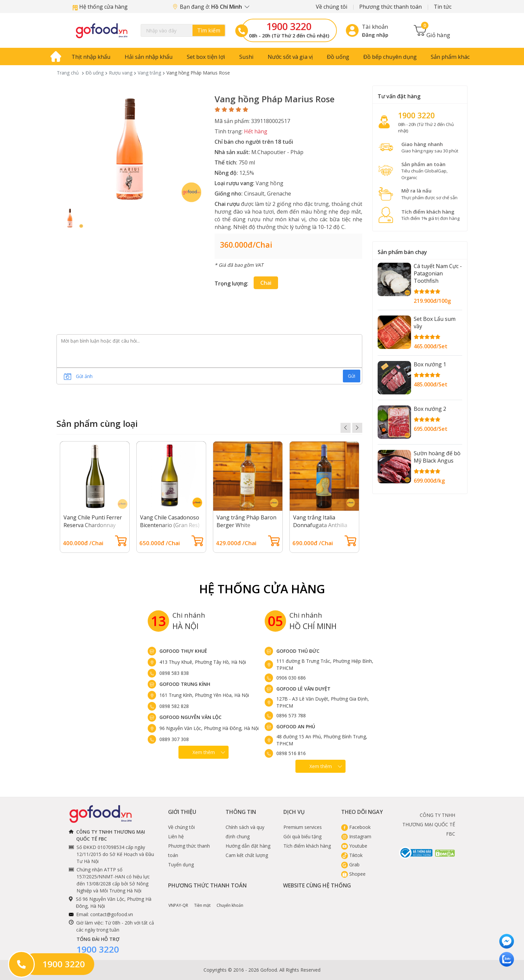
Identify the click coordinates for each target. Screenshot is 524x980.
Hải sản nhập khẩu (149, 57)
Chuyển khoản (230, 900)
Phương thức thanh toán (390, 7)
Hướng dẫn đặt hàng (248, 846)
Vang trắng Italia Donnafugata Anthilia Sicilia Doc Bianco (320, 525)
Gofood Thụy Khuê (183, 651)
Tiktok (352, 855)
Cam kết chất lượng (247, 855)
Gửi (352, 376)
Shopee (353, 874)
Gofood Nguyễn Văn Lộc (190, 717)
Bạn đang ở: (211, 7)
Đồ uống (338, 57)
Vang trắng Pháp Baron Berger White (246, 521)
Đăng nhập (375, 35)
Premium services (303, 827)
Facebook (356, 827)
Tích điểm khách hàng (307, 846)
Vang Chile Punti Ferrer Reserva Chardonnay (93, 521)
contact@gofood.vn (112, 914)
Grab (350, 865)
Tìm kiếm (209, 30)
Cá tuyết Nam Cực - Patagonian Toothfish (438, 273)
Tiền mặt (202, 900)
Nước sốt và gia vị (290, 57)
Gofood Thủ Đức (298, 651)
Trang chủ (68, 73)
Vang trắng (149, 73)
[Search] (183, 30)
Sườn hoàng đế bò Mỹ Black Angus (437, 457)
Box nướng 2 (430, 409)
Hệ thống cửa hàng (100, 7)
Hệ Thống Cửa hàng (262, 589)
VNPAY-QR (178, 900)
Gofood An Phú (296, 726)
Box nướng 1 (430, 364)
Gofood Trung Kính (185, 684)
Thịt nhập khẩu (91, 57)
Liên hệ (176, 836)
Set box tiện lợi (206, 57)
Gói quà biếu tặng (302, 836)
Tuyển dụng (181, 865)
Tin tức (443, 7)
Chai (266, 283)
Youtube (354, 846)
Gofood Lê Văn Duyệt (303, 689)
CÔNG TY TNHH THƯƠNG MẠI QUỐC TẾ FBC (429, 824)
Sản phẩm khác (450, 57)
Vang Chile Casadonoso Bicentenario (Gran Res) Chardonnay (170, 525)
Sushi (246, 57)
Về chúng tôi (332, 7)
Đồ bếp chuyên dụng (390, 57)
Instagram (356, 836)
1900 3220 (289, 26)
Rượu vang (121, 73)
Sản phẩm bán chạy (402, 252)
